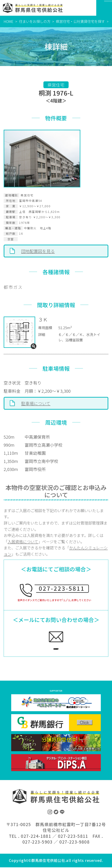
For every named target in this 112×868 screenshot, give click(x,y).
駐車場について (36, 403)
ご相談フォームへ (51, 648)
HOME (8, 21)
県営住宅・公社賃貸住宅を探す (80, 21)
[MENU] (104, 8)
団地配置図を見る (38, 251)
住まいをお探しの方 (35, 21)
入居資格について (23, 541)
